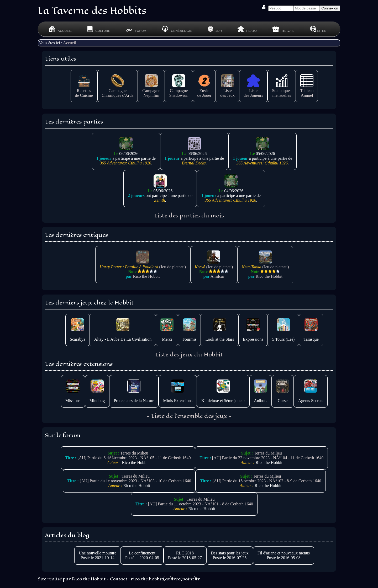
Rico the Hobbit (146, 276)
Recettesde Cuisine (84, 91)
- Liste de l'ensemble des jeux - (189, 416)
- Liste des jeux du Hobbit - (189, 355)
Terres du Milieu (134, 453)
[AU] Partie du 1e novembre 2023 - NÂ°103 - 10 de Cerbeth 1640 (135, 481)
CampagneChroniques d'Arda (118, 91)
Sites (318, 29)
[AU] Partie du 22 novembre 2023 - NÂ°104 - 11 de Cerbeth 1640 (268, 458)
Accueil (70, 43)
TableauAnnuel (307, 91)
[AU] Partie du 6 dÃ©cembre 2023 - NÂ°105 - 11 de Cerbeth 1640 (134, 458)
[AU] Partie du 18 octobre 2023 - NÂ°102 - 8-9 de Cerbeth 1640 (267, 481)
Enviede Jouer (204, 91)
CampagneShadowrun (179, 91)
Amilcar (217, 276)
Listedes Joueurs (253, 91)
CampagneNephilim (151, 91)
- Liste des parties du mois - (189, 216)
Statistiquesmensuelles (282, 91)
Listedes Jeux (227, 91)
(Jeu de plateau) (143, 264)
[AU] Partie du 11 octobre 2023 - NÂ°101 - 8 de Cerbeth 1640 (201, 504)
